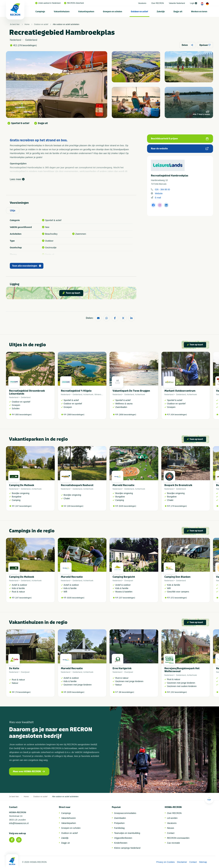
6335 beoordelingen (127, 506)
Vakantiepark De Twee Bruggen (131, 391)
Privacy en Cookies (165, 862)
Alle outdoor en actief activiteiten (66, 24)
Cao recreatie (173, 843)
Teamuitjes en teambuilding (127, 833)
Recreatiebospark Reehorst (77, 485)
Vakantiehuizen (62, 12)
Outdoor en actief (139, 12)
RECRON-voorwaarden (178, 838)
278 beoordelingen (27, 45)
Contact (171, 833)
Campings (40, 12)
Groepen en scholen (112, 12)
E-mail (158, 198)
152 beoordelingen (179, 692)
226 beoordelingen (75, 506)
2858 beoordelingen (127, 415)
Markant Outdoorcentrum (180, 391)
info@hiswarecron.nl (19, 823)
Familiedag (119, 828)
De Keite (14, 668)
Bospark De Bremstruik (178, 485)
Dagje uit (178, 12)
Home (27, 24)
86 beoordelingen (126, 692)
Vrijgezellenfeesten (123, 838)
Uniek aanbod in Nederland (48, 3)
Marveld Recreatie (123, 485)
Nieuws (171, 828)
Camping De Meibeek (22, 485)
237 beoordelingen (127, 598)
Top (209, 799)
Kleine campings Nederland (127, 848)
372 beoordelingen (179, 598)
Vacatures (142, 3)
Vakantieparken (86, 12)
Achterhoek (88, 394)
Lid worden (172, 818)
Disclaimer (182, 862)
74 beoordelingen (23, 692)
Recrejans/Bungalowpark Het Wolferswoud (182, 670)
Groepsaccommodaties (125, 813)
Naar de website (180, 149)
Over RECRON (158, 3)
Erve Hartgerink (122, 668)
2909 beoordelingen (76, 415)
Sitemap (203, 862)
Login (193, 3)
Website (159, 193)
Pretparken (119, 823)
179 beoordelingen (179, 506)
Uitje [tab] (13, 211)
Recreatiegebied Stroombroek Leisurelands (27, 392)
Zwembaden (120, 818)
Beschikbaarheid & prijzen (180, 139)
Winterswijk (100, 394)
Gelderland (26, 397)
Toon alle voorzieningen (27, 266)
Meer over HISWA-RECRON (29, 772)
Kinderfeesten (121, 843)
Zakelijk (161, 12)
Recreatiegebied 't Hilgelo (76, 391)
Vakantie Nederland (177, 3)
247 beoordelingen (23, 506)
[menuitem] (40, 11)
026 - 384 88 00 (162, 189)
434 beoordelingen (179, 415)
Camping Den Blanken (177, 577)
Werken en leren (199, 12)
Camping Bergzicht (124, 577)
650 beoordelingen (23, 415)
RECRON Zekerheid (74, 3)
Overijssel (129, 581)
